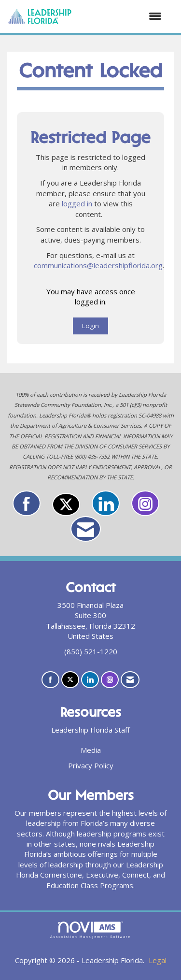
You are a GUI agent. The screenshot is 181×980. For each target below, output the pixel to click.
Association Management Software (90, 930)
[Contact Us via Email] (86, 529)
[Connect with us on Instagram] (145, 503)
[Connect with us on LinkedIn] (106, 503)
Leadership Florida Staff (90, 730)
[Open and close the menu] (122, 16)
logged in (77, 203)
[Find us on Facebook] (27, 503)
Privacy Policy (91, 765)
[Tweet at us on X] (66, 504)
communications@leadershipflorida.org (98, 265)
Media (91, 750)
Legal (158, 960)
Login (90, 326)
